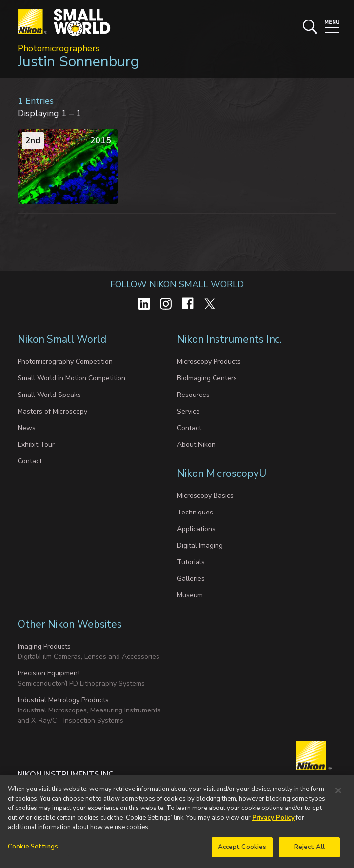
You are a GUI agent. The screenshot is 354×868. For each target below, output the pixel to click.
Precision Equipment (49, 673)
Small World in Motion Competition (71, 378)
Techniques (195, 512)
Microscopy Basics (205, 496)
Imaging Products (44, 646)
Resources (193, 395)
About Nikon (196, 444)
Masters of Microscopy (52, 411)
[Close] (338, 796)
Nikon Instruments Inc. (231, 339)
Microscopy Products (209, 362)
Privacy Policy (273, 823)
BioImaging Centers (207, 378)
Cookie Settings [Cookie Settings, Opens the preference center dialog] (33, 852)
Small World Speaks (49, 395)
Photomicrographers (59, 48)
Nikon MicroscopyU (222, 473)
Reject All (309, 852)
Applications (196, 529)
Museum (190, 595)
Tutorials (191, 562)
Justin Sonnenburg (78, 62)
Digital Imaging (200, 545)
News (27, 428)
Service (188, 411)
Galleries (191, 579)
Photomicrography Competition (65, 362)
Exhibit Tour (36, 444)
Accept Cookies (242, 852)
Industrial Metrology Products (63, 700)
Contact (30, 461)
